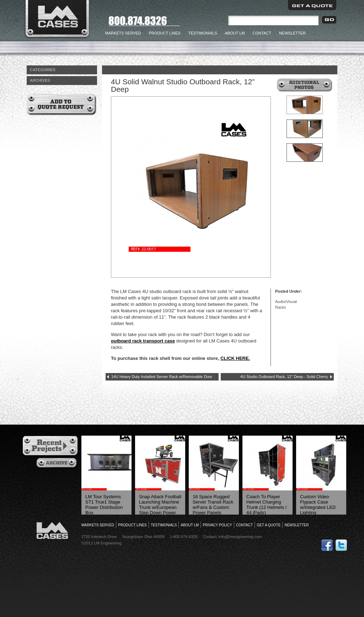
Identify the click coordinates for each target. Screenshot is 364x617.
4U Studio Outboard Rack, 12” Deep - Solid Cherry (284, 377)
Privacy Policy (217, 525)
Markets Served (123, 33)
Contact (262, 33)
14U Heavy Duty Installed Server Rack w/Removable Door (162, 377)
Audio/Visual (286, 302)
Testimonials (203, 33)
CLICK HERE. (235, 358)
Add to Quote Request (62, 105)
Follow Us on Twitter (341, 545)
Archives (57, 463)
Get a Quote (312, 5)
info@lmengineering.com (240, 537)
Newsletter (292, 33)
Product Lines (165, 33)
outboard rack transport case (143, 341)
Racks (281, 307)
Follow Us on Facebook (327, 545)
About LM (235, 33)
